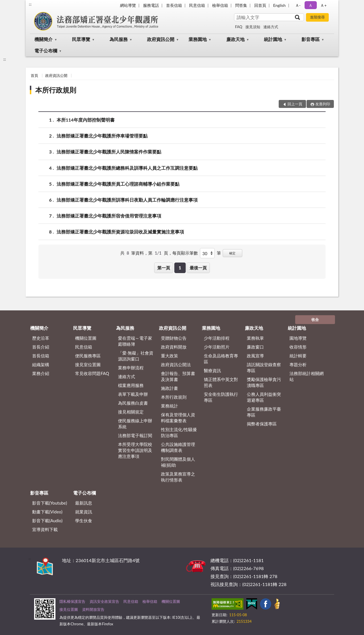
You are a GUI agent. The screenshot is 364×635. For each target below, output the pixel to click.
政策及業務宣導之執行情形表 (178, 477)
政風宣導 (255, 356)
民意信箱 (197, 5)
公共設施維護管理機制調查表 (178, 447)
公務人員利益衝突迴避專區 (264, 397)
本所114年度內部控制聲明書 (86, 120)
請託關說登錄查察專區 (264, 367)
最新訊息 (84, 503)
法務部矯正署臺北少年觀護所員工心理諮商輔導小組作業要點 (118, 184)
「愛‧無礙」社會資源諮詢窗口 (136, 356)
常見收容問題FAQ (92, 373)
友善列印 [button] (323, 104)
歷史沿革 (41, 338)
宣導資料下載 (45, 529)
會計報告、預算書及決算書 (178, 376)
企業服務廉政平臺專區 (264, 412)
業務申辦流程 (131, 368)
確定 (232, 253)
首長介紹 (41, 347)
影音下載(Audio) (47, 521)
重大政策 (169, 356)
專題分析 (298, 364)
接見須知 (253, 27)
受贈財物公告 (174, 338)
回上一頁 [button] (295, 104)
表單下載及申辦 (133, 394)
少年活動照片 (217, 347)
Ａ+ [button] (323, 5)
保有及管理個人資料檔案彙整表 (178, 418)
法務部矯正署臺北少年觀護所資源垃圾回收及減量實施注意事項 (120, 232)
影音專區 (311, 39)
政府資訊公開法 (176, 364)
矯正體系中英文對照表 (221, 382)
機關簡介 (44, 39)
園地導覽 (298, 338)
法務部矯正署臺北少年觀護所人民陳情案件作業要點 (109, 152)
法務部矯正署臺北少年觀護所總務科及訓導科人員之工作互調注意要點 (127, 168)
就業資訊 (84, 512)
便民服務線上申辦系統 (135, 424)
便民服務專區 (88, 356)
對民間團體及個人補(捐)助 (178, 462)
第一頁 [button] (164, 268)
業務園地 (198, 39)
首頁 (34, 75)
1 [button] (180, 268)
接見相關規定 (131, 412)
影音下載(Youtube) (50, 503)
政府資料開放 (174, 347)
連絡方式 (271, 27)
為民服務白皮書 (133, 403)
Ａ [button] (311, 5)
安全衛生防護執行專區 (221, 397)
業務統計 (169, 406)
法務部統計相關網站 (307, 376)
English (280, 5)
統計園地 (273, 39)
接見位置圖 (69, 609)
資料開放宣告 (93, 609)
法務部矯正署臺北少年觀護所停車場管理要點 (102, 136)
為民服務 (119, 39)
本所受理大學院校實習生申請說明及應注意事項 (135, 450)
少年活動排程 (217, 338)
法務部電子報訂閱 (135, 435)
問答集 (241, 5)
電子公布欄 (46, 51)
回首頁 (260, 5)
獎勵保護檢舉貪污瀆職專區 (264, 382)
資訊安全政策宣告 (104, 601)
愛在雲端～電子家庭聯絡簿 (135, 341)
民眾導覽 (81, 39)
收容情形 (298, 347)
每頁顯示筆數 (185, 253)
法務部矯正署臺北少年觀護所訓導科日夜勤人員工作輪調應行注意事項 (127, 200)
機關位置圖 (86, 338)
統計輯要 (298, 356)
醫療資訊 (212, 370)
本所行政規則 (56, 90)
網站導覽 (128, 5)
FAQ (239, 27)
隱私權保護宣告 (72, 601)
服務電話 (151, 5)
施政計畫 (169, 388)
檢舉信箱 (220, 5)
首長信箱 (174, 5)
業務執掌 (255, 338)
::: (30, 4)
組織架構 (41, 364)
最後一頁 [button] (198, 268)
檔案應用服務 (131, 385)
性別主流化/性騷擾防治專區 (179, 432)
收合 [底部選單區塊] (315, 319)
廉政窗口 (255, 347)
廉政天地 (235, 39)
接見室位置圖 (88, 364)
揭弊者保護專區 (262, 424)
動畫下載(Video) (47, 512)
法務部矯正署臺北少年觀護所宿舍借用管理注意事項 (109, 216)
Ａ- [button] (298, 5)
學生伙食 (84, 521)
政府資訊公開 (161, 39)
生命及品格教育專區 (221, 359)
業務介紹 (41, 373)
